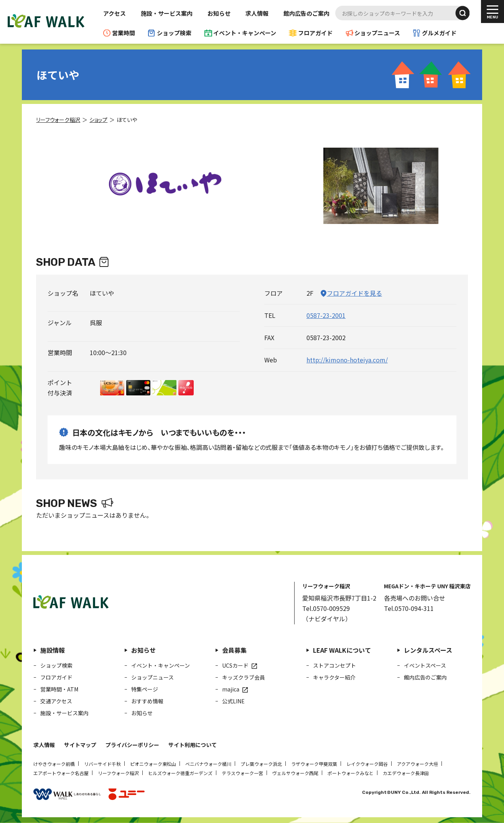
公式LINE (233, 701)
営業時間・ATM (59, 689)
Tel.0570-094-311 (409, 608)
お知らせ (219, 13)
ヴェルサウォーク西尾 (295, 773)
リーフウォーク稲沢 (118, 773)
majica (231, 689)
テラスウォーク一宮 (242, 773)
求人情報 (257, 13)
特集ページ (145, 689)
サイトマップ (80, 745)
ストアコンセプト (334, 665)
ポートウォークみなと (351, 773)
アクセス (114, 13)
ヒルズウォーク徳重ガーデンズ (180, 773)
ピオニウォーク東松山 (153, 764)
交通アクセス (56, 701)
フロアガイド (315, 33)
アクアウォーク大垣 (418, 764)
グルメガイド (439, 33)
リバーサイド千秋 (102, 764)
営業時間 (124, 33)
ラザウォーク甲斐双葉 (314, 764)
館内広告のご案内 (306, 13)
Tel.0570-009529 (326, 608)
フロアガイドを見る (354, 293)
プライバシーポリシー (132, 745)
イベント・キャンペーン (245, 33)
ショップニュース (377, 33)
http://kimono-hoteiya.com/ (347, 360)
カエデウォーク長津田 (406, 773)
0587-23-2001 (326, 315)
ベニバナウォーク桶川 (208, 764)
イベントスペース (425, 665)
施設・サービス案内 (167, 13)
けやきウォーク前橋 (54, 764)
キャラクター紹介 (334, 677)
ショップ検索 (174, 33)
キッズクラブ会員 (244, 677)
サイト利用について (193, 745)
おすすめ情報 (147, 701)
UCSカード (235, 665)
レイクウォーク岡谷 (367, 764)
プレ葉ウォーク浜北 (261, 764)
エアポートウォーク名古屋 (61, 773)
